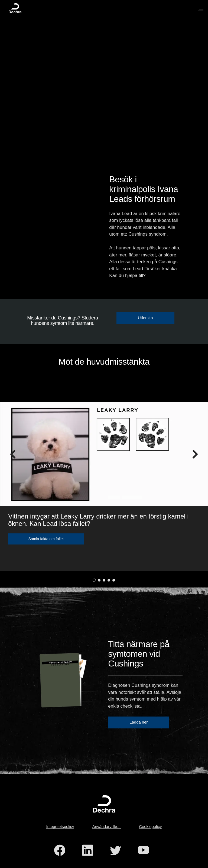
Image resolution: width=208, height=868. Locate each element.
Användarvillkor (107, 827)
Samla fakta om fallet (46, 539)
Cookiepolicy (150, 827)
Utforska (145, 318)
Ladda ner (139, 722)
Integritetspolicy (60, 827)
